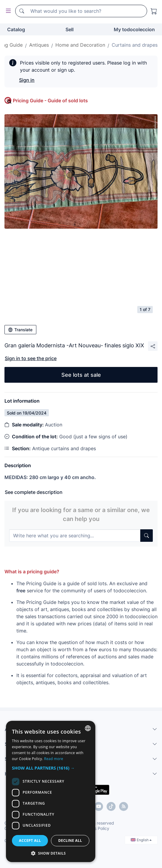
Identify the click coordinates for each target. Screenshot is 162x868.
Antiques (39, 45)
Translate (20, 330)
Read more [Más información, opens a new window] (54, 759)
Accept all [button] (30, 840)
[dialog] (51, 791)
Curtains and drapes (135, 45)
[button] (51, 768)
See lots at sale (81, 375)
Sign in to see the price (31, 358)
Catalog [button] (16, 29)
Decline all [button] (70, 840)
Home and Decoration (80, 45)
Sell (70, 29)
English (141, 840)
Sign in (27, 80)
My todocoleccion (134, 29)
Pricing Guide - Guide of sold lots (50, 101)
